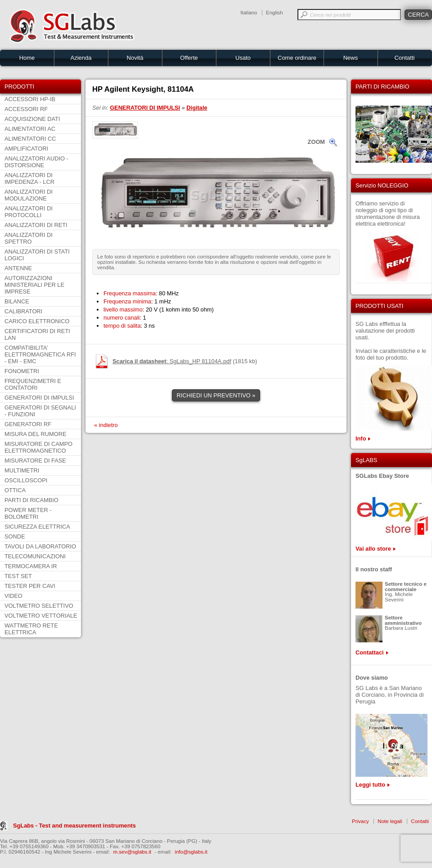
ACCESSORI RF (26, 109)
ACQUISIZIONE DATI (32, 119)
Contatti (405, 58)
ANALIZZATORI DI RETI (36, 225)
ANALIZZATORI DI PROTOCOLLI (29, 212)
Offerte (189, 58)
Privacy (360, 821)
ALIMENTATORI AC (30, 129)
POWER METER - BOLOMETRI (28, 513)
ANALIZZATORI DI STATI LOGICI (37, 255)
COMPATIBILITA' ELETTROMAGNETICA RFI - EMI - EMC (40, 354)
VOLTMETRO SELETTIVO (39, 606)
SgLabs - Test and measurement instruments (74, 826)
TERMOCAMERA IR (31, 566)
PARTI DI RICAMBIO (31, 500)
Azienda (81, 58)
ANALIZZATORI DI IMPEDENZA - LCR (29, 178)
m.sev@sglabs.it (133, 852)
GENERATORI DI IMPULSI (39, 398)
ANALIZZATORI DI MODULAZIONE (29, 195)
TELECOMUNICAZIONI (35, 556)
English (274, 13)
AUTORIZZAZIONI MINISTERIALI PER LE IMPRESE (34, 285)
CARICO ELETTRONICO (37, 321)
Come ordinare (297, 58)
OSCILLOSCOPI (26, 480)
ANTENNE (18, 268)
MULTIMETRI (22, 470)
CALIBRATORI (23, 311)
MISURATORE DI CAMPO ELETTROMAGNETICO (38, 447)
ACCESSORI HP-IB (30, 99)
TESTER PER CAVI (30, 586)
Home (27, 58)
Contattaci (370, 652)
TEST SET (18, 576)
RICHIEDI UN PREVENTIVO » (216, 395)
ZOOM (316, 142)
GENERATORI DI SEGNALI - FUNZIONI (40, 411)
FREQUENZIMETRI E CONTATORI (33, 384)
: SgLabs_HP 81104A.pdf (172, 361)
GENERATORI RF (28, 424)
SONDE (15, 536)
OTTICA (15, 490)
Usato (243, 58)
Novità (135, 58)
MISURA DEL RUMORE (35, 434)
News (351, 58)
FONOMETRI (22, 371)
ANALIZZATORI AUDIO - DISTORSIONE (36, 162)
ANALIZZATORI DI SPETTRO (29, 238)
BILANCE (17, 301)
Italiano (249, 13)
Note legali (390, 821)
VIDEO (13, 596)
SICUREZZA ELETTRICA (37, 527)
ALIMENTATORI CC (30, 139)
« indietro (106, 425)
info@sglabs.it (191, 852)
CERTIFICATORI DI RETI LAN (37, 334)
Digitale (197, 108)
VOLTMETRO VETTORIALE (41, 616)
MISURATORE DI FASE (35, 461)
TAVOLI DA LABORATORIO (40, 546)
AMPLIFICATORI (26, 149)
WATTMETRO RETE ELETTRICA (31, 629)
